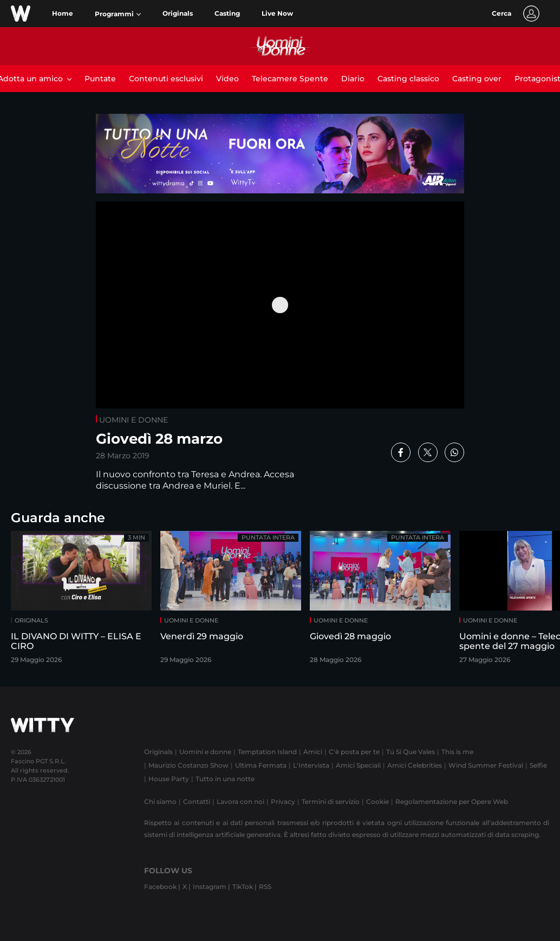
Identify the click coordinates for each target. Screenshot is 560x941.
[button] (118, 14)
